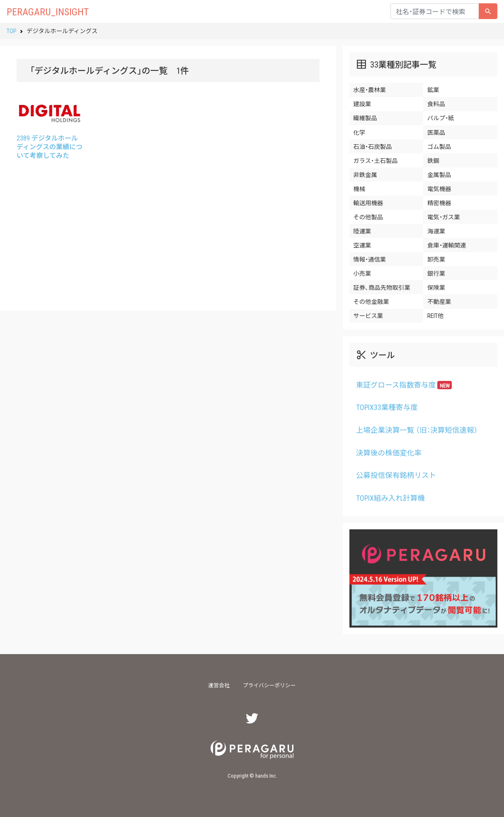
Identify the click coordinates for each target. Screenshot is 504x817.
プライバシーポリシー (269, 685)
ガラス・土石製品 (375, 160)
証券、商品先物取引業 (382, 287)
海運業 (436, 231)
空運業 (362, 245)
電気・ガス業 (444, 217)
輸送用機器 (368, 203)
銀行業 (436, 273)
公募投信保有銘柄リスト (396, 475)
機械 (359, 189)
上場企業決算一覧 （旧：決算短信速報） (417, 430)
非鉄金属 (365, 175)
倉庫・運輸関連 (447, 245)
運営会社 (219, 685)
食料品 (436, 104)
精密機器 (439, 203)
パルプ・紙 (441, 118)
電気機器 (439, 189)
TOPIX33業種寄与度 (387, 407)
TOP (12, 31)
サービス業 (368, 315)
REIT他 (435, 315)
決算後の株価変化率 (389, 453)
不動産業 (439, 301)
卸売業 (436, 259)
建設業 (362, 104)
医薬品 (436, 132)
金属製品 (439, 175)
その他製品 (368, 217)
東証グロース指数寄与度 (404, 385)
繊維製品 (365, 118)
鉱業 (433, 90)
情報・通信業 (370, 259)
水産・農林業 (370, 90)
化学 (359, 132)
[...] (435, 11)
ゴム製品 (439, 146)
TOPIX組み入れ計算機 (390, 498)
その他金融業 (371, 301)
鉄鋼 (433, 160)
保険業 (436, 287)
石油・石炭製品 (372, 146)
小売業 (362, 273)
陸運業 (362, 231)
